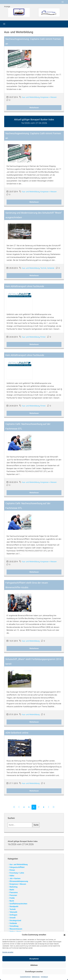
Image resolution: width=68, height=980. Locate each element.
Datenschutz (36, 977)
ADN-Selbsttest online (17, 733)
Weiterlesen (34, 108)
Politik (12, 898)
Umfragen (13, 915)
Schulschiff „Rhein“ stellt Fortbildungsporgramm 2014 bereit (33, 662)
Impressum (44, 977)
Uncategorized (15, 920)
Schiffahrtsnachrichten (18, 904)
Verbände (51, 268)
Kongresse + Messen (48, 97)
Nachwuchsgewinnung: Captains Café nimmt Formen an (33, 41)
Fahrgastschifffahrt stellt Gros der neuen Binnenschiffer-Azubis (27, 585)
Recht (12, 901)
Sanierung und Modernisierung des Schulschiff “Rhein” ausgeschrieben (34, 215)
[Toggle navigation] (63, 2)
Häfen (12, 876)
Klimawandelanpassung (19, 881)
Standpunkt (14, 906)
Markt (12, 890)
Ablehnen (34, 965)
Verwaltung (14, 926)
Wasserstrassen (16, 929)
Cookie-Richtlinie (25, 977)
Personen (13, 895)
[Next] (49, 807)
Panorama (14, 892)
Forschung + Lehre (17, 873)
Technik (43, 268)
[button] (64, 935)
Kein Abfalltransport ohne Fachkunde (25, 286)
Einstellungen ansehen (34, 972)
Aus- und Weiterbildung (31, 97)
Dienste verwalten (8, 952)
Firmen (43, 337)
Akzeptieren (34, 959)
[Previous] (14, 807)
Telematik (13, 912)
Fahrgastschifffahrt (17, 867)
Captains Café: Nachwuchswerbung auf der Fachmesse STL (28, 426)
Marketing (13, 887)
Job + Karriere (15, 878)
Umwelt (12, 918)
